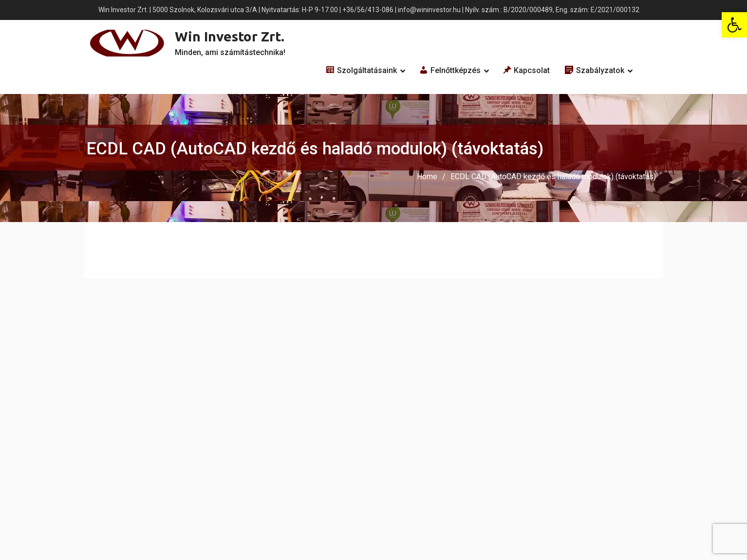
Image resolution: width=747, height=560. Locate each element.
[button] (734, 25)
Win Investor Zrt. (230, 36)
